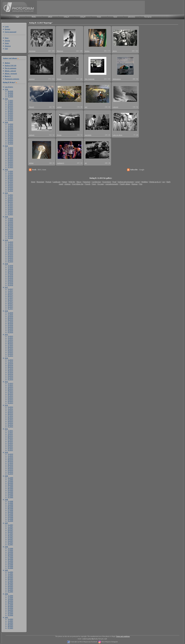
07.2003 (10, 628)
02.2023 (10, 165)
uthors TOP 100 (10, 65)
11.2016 (10, 314)
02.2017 (10, 307)
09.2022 (10, 176)
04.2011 (10, 445)
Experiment (107, 182)
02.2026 (10, 95)
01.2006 (10, 568)
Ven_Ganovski (90, 79)
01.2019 (10, 261)
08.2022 (10, 178)
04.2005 (10, 586)
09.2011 (10, 436)
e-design (115, 107)
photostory (132, 17)
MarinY (32, 107)
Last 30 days (9, 87)
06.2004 (10, 606)
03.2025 (10, 116)
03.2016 (10, 329)
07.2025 (10, 109)
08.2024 (10, 131)
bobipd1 (32, 135)
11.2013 (10, 385)
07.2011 (10, 439)
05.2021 (10, 207)
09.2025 (10, 106)
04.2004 (10, 610)
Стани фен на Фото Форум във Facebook (83, 642)
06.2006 (10, 559)
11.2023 (10, 149)
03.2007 (10, 541)
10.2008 (10, 505)
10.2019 (10, 245)
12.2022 (10, 171)
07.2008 (10, 510)
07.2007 (10, 534)
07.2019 (10, 251)
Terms (7, 43)
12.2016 (10, 313)
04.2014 (10, 374)
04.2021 (10, 209)
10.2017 (10, 293)
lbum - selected (10, 71)
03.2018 (10, 281)
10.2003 (10, 623)
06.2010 (10, 465)
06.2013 (10, 394)
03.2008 (10, 517)
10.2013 (10, 387)
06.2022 (10, 182)
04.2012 (10, 421)
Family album (125, 184)
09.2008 (10, 507)
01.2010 (10, 474)
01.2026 (10, 96)
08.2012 (10, 414)
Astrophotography (112, 184)
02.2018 (10, 283)
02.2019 (10, 260)
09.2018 (10, 271)
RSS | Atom (42, 170)
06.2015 (10, 347)
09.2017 (10, 294)
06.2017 (10, 300)
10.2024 (10, 128)
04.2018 (10, 280)
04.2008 (10, 515)
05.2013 (10, 396)
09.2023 (10, 153)
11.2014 (10, 362)
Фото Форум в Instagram (109, 642)
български (148, 17)
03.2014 (10, 376)
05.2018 (10, 278)
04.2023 (10, 162)
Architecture (97, 182)
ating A (8, 76)
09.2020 (10, 224)
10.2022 (10, 175)
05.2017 (10, 301)
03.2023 (10, 164)
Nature (65, 182)
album (50, 17)
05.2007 (10, 537)
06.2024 (10, 135)
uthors (7, 63)
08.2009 (10, 485)
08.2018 (10, 273)
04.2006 (10, 563)
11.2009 (10, 479)
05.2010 (10, 467)
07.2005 (10, 581)
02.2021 (10, 212)
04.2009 (10, 492)
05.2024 (10, 136)
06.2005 (10, 583)
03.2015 (10, 352)
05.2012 (10, 419)
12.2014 (10, 360)
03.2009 (10, 494)
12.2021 (10, 195)
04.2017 (10, 303)
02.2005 (10, 590)
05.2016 (10, 325)
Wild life (72, 182)
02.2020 (10, 236)
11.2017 (10, 291)
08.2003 (10, 626)
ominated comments (12, 79)
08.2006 (10, 555)
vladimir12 (60, 163)
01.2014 (10, 379)
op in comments (11, 68)
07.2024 (10, 133)
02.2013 (10, 401)
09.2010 (10, 459)
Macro (79, 182)
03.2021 (10, 211)
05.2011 (10, 443)
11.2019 (10, 244)
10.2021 (10, 198)
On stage (101, 184)
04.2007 (10, 539)
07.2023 (10, 156)
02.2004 (10, 613)
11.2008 (10, 503)
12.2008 (10, 501)
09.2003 (10, 624)
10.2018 (10, 269)
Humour (135, 184)
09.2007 (10, 530)
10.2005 (10, 575)
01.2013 (10, 403)
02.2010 (10, 472)
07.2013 (10, 392)
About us (8, 46)
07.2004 (10, 604)
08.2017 (10, 296)
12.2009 (10, 478)
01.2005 (10, 592)
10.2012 (10, 410)
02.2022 (10, 189)
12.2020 (10, 218)
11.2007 (10, 527)
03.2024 (10, 140)
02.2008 (10, 519)
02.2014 (10, 378)
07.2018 (10, 274)
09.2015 (10, 341)
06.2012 (10, 418)
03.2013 (10, 399)
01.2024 (10, 144)
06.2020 (10, 229)
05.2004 (10, 608)
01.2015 (10, 356)
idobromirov (117, 79)
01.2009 (10, 497)
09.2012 (10, 412)
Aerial (137, 182)
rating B (83, 17)
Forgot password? (11, 32)
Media (34, 17)
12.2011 (10, 430)
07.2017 (10, 298)
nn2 (86, 107)
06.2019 (10, 253)
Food (115, 182)
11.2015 (10, 338)
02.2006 (10, 566)
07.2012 (10, 416)
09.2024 (10, 129)
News (7, 38)
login (18, 17)
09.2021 (10, 200)
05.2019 (10, 254)
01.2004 (10, 615)
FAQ (6, 48)
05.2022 (10, 184)
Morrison (60, 51)
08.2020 (10, 225)
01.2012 (10, 426)
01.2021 (10, 214)
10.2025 (10, 104)
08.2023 (10, 155)
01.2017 (10, 309)
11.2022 (10, 173)
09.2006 (10, 554)
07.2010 (10, 463)
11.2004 (10, 597)
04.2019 (10, 256)
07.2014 (10, 369)
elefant (31, 163)
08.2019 (10, 249)
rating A (66, 17)
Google (142, 170)
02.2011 (10, 448)
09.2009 (10, 483)
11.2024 (10, 126)
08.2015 (10, 343)
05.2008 (10, 514)
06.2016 (10, 323)
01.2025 (10, 120)
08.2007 (10, 532)
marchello (88, 135)
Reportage (41, 182)
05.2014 (10, 372)
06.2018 (10, 276)
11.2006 (10, 550)
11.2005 (10, 574)
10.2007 (10, 528)
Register (7, 29)
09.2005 (10, 577)
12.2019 (10, 242)
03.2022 (10, 187)
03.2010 (10, 470)
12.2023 (10, 148)
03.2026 (10, 93)
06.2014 (10, 370)
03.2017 (10, 305)
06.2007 (10, 535)
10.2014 (10, 363)
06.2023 (10, 158)
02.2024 (10, 142)
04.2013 (10, 398)
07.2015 (10, 345)
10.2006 (10, 552)
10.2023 (10, 151)
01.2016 (10, 332)
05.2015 (10, 349)
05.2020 (10, 231)
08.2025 (10, 108)
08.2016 (10, 320)
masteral (32, 79)
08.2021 (10, 202)
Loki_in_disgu (117, 135)
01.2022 (10, 191)
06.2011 (10, 441)
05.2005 (10, 584)
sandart (59, 107)
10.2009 (10, 481)
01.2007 (10, 544)
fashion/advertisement (126, 182)
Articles (7, 40)
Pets (141, 184)
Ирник (59, 79)
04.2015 (10, 350)
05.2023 (10, 160)
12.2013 (10, 383)
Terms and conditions (123, 636)
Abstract (68, 184)
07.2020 (10, 227)
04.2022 (10, 185)
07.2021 (10, 204)
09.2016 (10, 318)
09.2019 (10, 247)
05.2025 (10, 113)
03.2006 (10, 564)
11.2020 (10, 220)
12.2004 (10, 596)
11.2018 (10, 267)
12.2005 (10, 572)
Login (7, 26)
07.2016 (10, 321)
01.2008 (10, 521)
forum (99, 17)
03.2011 (10, 446)
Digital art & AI (155, 182)
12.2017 (10, 289)
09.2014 (10, 365)
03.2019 (10, 258)
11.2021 (10, 196)
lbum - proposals (11, 73)
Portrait (49, 182)
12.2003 (10, 619)
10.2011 (10, 434)
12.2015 (10, 336)
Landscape (57, 182)
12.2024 (10, 124)
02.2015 (10, 354)
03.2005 (10, 588)
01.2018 (10, 285)
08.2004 (10, 603)
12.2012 (10, 407)
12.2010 (10, 454)
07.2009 (10, 487)
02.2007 (10, 543)
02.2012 (10, 425)
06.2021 (10, 205)
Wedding (145, 182)
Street (33, 182)
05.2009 (10, 490)
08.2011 (10, 438)
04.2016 (10, 327)
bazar (115, 17)
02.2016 (10, 330)
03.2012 (10, 423)
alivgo (115, 51)
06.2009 (10, 488)
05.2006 (10, 561)
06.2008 (10, 512)
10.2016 (10, 316)
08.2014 (10, 367)
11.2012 (10, 409)
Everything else (78, 184)
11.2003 (10, 621)
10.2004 (10, 599)
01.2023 (10, 167)
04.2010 (10, 468)
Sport (94, 184)
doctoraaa (32, 51)
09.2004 (10, 601)
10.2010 (10, 458)
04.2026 (10, 91)
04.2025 (10, 115)
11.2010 (10, 456)
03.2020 (10, 234)
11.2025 (10, 102)
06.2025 (10, 111)
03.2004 (10, 612)
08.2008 (10, 508)
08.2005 (10, 579)
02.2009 (10, 495)
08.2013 (10, 390)
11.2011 (10, 432)
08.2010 (10, 461)
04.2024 (10, 138)
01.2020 (10, 238)
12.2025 (10, 100)
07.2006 (10, 557)
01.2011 (10, 450)
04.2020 (10, 233)
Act (164, 182)
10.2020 (10, 222)
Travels (88, 184)
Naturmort (87, 182)
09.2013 (10, 389)
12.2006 (10, 548)
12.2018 (10, 265)
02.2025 (10, 118)
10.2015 (10, 340)
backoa (87, 51)
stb (86, 163)
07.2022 (10, 180)
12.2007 (10, 525)
